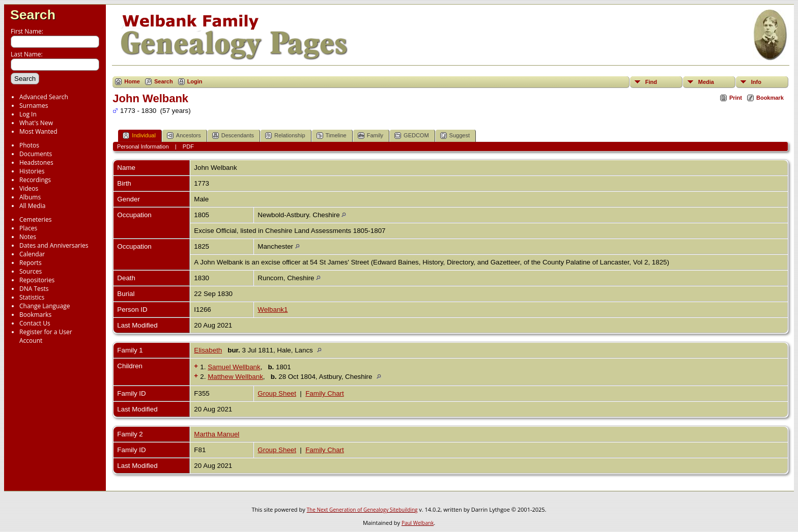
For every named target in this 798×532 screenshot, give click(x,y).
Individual (139, 136)
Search (33, 15)
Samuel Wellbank (234, 367)
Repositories (37, 280)
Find (651, 82)
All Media (32, 206)
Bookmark (770, 98)
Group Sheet (277, 393)
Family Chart (325, 393)
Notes (28, 237)
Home (132, 81)
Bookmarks (35, 315)
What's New (36, 123)
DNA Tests (34, 289)
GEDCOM (412, 136)
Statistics (32, 297)
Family (370, 136)
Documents (36, 154)
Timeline (332, 136)
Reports (31, 263)
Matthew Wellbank (235, 377)
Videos (29, 188)
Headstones (36, 162)
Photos (29, 145)
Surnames (34, 106)
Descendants (233, 136)
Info (756, 82)
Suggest (455, 136)
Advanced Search (44, 97)
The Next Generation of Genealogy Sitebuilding (362, 510)
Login (195, 81)
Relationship (285, 136)
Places (28, 228)
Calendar (32, 254)
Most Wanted (38, 131)
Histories (32, 171)
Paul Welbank (418, 523)
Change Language (45, 306)
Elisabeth (208, 350)
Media (706, 82)
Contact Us (35, 323)
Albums (30, 197)
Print (736, 98)
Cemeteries (36, 219)
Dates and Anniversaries (54, 245)
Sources (31, 271)
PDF (188, 146)
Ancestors (184, 136)
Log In (28, 114)
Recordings (35, 180)
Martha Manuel (217, 434)
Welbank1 (273, 309)
